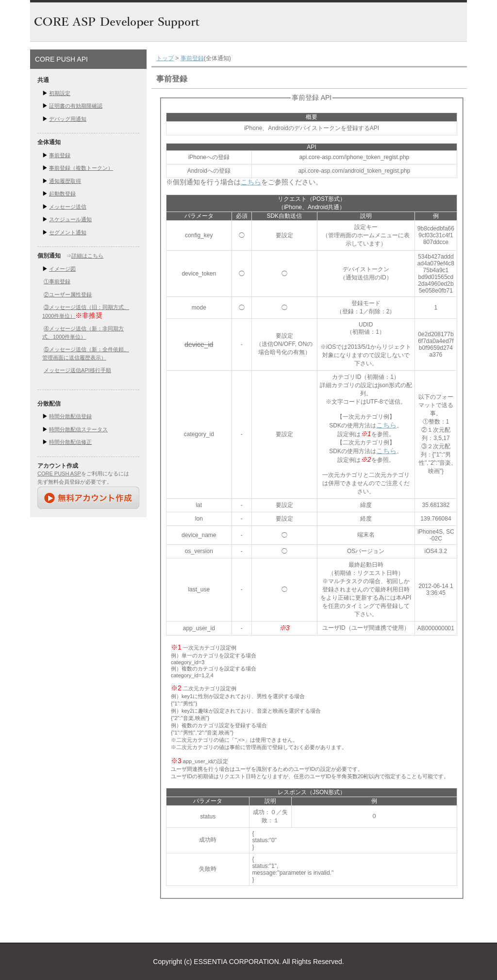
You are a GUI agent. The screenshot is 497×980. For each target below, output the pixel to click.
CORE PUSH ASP (59, 474)
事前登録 (60, 155)
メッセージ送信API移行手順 (77, 370)
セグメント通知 (68, 232)
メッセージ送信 (68, 207)
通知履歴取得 (65, 181)
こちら (251, 182)
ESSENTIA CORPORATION (236, 962)
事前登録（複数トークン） (81, 168)
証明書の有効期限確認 (76, 106)
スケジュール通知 (70, 219)
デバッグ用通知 (68, 119)
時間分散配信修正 (70, 442)
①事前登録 (57, 281)
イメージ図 (62, 269)
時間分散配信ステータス (78, 429)
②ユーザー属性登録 (68, 294)
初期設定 (60, 93)
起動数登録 (62, 194)
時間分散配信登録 (70, 416)
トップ (165, 58)
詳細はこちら (87, 256)
